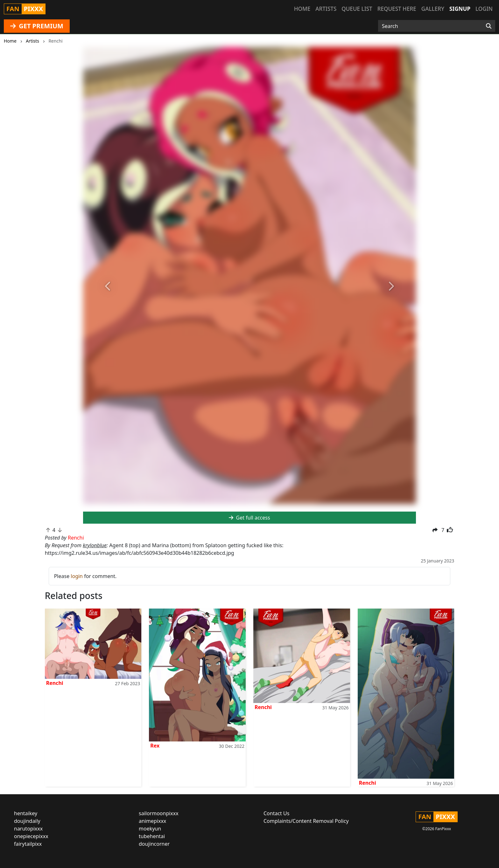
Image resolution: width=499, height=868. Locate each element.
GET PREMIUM (37, 26)
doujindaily (27, 821)
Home (302, 9)
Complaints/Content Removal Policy (306, 821)
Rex (155, 746)
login (77, 576)
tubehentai (152, 836)
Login (484, 9)
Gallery (433, 9)
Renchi (55, 683)
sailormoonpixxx (159, 813)
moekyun (150, 829)
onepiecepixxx (31, 836)
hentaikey (26, 813)
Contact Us (276, 813)
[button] (108, 287)
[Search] (489, 26)
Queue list (357, 9)
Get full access (249, 518)
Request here (397, 9)
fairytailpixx (28, 844)
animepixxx (152, 821)
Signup (460, 9)
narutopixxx (28, 829)
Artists (326, 9)
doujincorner (154, 844)
